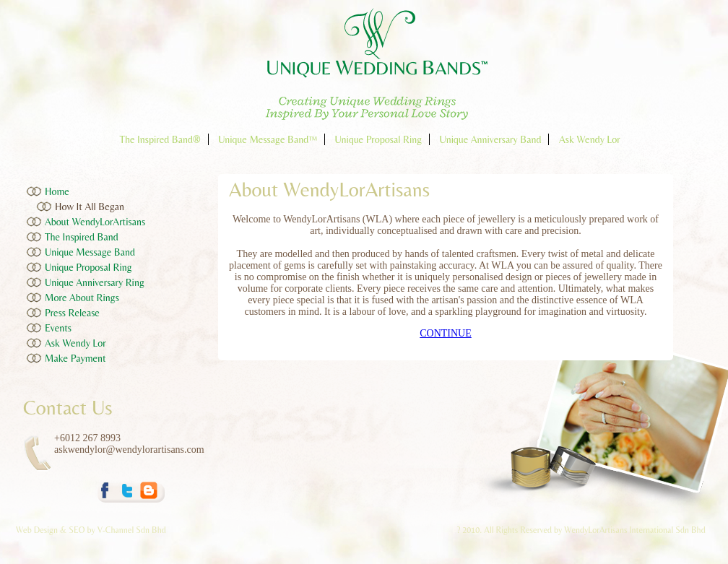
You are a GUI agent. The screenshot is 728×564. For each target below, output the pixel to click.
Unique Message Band (90, 252)
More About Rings (82, 298)
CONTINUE (446, 333)
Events (58, 328)
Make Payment (75, 358)
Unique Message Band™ (268, 139)
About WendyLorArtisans (95, 222)
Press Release (72, 313)
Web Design (38, 530)
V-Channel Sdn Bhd (132, 530)
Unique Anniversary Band (491, 139)
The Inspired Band (82, 237)
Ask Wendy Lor (590, 139)
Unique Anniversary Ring (95, 282)
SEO (77, 530)
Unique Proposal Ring (378, 139)
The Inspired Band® (160, 139)
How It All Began (90, 207)
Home (57, 191)
